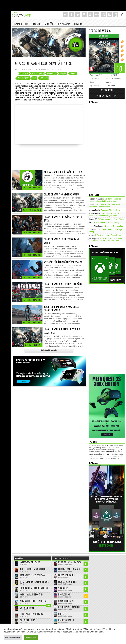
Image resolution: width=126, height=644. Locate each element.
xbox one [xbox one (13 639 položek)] (110, 454)
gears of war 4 (38, 73)
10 (120, 68)
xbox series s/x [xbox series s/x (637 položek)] (116, 456)
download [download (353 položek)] (114, 445)
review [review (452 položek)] (108, 450)
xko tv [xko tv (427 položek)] (117, 458)
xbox (34, 78)
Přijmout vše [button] (31, 637)
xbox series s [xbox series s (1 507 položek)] (104, 456)
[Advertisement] (100, 148)
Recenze (36, 24)
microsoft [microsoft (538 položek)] (116, 447)
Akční (109, 82)
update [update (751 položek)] (97, 452)
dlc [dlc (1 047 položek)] (108, 445)
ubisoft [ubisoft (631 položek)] (91, 452)
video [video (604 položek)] (103, 452)
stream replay (23, 78)
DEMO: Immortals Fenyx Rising (111, 219)
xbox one (44, 78)
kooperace (52, 73)
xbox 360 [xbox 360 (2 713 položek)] (114, 452)
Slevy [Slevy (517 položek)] (117, 450)
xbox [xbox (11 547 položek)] (108, 452)
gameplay (24, 73)
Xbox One (111, 85)
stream (73, 73)
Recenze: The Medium (110, 210)
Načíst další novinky (49, 350)
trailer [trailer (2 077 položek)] (122, 450)
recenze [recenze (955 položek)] (92, 450)
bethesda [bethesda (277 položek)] (102, 445)
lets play (63, 73)
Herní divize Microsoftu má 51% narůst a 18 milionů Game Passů (105, 240)
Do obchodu (107, 90)
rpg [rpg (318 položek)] (113, 450)
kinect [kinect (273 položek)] (109, 447)
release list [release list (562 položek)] (100, 450)
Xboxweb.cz (23, 15)
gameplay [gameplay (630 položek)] (97, 447)
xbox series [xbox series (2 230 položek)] (93, 456)
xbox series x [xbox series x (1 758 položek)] (94, 458)
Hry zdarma (64, 24)
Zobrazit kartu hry (107, 96)
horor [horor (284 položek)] (104, 447)
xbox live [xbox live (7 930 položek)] (102, 454)
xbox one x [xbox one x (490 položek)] (119, 454)
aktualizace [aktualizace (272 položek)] (93, 445)
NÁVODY (78, 24)
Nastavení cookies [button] (13, 637)
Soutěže (49, 24)
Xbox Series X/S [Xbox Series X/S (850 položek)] (107, 458)
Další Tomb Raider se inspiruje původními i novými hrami (105, 200)
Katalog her (21, 24)
